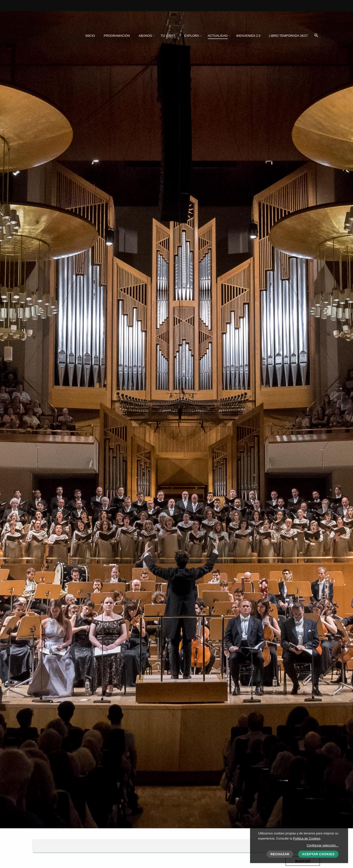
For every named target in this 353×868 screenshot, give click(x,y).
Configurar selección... (322, 845)
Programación (117, 36)
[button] (316, 36)
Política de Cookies (307, 838)
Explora (191, 36)
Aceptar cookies (318, 854)
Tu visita (168, 36)
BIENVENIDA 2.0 (248, 36)
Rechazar (280, 854)
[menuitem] (90, 36)
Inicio (90, 36)
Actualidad (218, 36)
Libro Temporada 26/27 (289, 36)
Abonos (145, 36)
